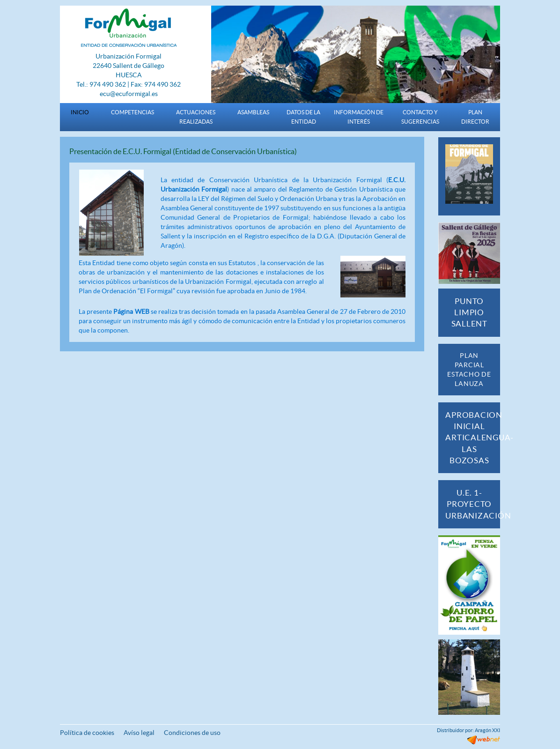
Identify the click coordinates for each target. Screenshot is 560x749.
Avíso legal (139, 733)
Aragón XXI (487, 730)
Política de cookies (87, 733)
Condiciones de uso (192, 733)
